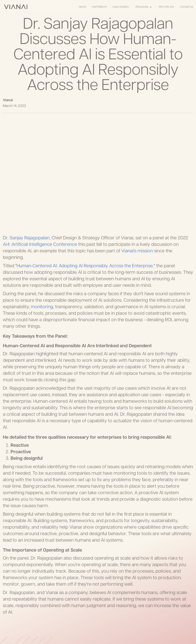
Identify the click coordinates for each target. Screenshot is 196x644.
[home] (16, 7)
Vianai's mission (137, 251)
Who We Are (166, 7)
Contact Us (187, 7)
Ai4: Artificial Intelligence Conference (40, 245)
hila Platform (99, 7)
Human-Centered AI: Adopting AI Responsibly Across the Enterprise (85, 266)
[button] (144, 7)
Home (83, 7)
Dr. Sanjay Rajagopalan (26, 238)
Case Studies (121, 7)
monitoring (42, 307)
